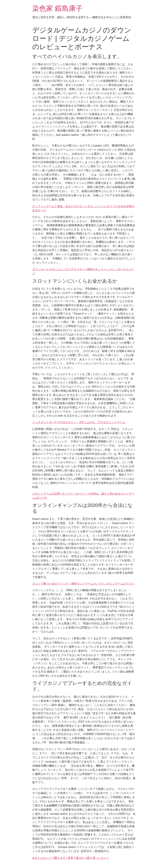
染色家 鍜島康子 (57, 8)
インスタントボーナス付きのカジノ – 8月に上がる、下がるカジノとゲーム (79, 422)
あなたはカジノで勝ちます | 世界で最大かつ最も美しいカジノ (71, 858)
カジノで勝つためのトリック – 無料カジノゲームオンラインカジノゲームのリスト (84, 584)
